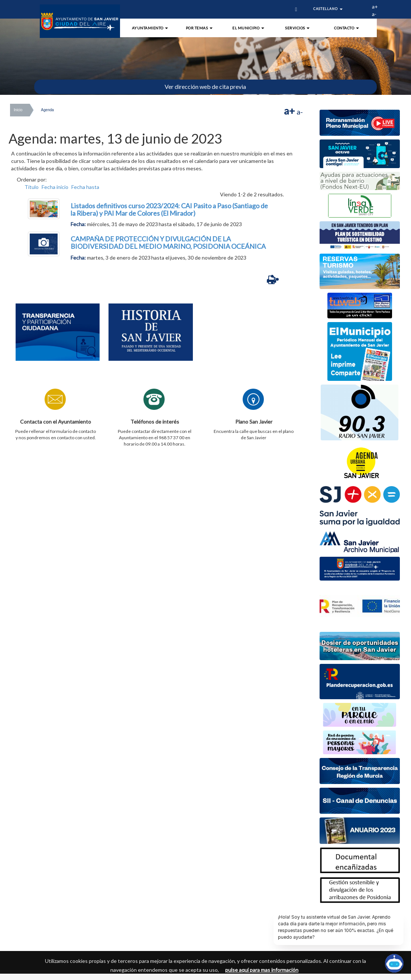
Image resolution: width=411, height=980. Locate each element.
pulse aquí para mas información (262, 970)
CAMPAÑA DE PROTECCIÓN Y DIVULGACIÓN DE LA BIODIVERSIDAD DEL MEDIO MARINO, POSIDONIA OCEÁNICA (168, 242)
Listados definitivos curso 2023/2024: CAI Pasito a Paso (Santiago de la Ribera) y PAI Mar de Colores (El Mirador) (169, 209)
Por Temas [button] (199, 28)
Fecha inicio (55, 187)
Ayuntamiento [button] (150, 28)
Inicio (18, 110)
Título (32, 187)
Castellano (328, 9)
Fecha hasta (85, 187)
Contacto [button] (347, 28)
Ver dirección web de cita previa (205, 86)
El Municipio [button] (248, 28)
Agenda (47, 110)
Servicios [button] (297, 28)
